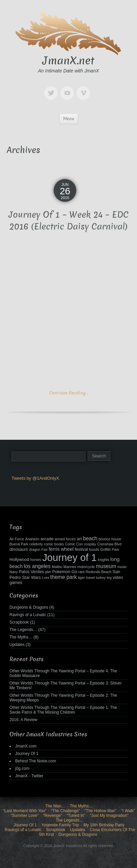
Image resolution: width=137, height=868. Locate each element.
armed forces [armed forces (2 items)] (65, 539)
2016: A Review (23, 720)
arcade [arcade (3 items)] (47, 539)
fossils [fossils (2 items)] (94, 549)
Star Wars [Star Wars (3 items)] (31, 578)
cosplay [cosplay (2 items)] (90, 544)
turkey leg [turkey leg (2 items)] (104, 578)
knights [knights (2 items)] (104, 560)
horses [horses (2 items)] (36, 560)
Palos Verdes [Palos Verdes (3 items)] (32, 572)
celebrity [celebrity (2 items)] (36, 544)
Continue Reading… (68, 393)
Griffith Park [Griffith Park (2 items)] (110, 549)
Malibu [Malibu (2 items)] (57, 567)
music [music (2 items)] (122, 567)
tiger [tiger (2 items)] (81, 578)
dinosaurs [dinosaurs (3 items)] (19, 549)
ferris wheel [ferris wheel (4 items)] (61, 549)
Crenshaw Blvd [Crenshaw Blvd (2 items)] (109, 544)
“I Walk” (128, 811)
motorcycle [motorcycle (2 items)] (86, 567)
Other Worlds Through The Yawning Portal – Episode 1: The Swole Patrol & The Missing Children (63, 710)
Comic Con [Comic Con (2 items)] (74, 544)
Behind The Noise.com (36, 761)
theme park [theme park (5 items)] (64, 577)
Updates (17, 645)
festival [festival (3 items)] (81, 549)
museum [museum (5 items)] (106, 566)
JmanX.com (26, 746)
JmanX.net (68, 61)
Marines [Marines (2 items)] (70, 567)
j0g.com (22, 768)
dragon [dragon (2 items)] (35, 549)
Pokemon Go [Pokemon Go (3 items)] (65, 572)
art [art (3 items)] (79, 539)
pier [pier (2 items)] (48, 572)
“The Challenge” (65, 811)
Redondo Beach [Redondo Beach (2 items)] (99, 572)
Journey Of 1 (27, 754)
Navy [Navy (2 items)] (13, 572)
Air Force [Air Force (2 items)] (17, 539)
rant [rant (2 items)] (81, 572)
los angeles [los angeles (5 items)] (37, 566)
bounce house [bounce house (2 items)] (110, 539)
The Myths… (21, 637)
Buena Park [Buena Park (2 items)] (19, 544)
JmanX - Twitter (29, 776)
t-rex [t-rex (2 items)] (45, 578)
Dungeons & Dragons (29, 607)
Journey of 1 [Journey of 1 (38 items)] (69, 557)
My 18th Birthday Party (104, 825)
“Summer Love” (24, 816)
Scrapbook (19, 622)
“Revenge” (53, 816)
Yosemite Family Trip (60, 825)
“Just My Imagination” (109, 816)
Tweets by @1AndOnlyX (35, 478)
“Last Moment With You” (25, 811)
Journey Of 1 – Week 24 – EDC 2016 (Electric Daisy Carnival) (69, 221)
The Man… (55, 806)
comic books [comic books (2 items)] (54, 544)
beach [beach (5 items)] (90, 538)
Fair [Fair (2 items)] (45, 549)
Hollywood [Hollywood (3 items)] (19, 560)
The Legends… (23, 630)
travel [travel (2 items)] (90, 578)
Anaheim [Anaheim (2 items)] (32, 539)
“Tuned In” (76, 816)
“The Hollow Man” (101, 811)
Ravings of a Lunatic (28, 615)
